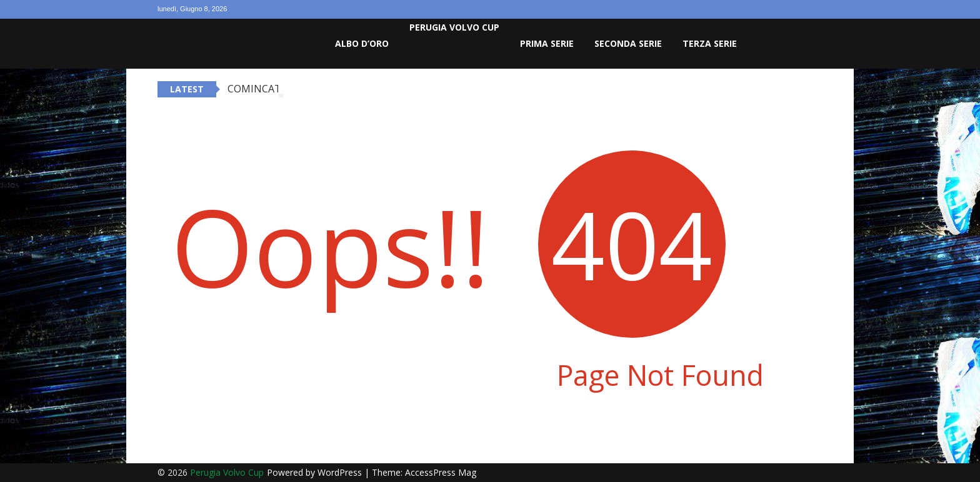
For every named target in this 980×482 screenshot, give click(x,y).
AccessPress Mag (441, 472)
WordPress (341, 472)
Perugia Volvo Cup (454, 27)
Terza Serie (710, 43)
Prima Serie (547, 43)
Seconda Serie (628, 43)
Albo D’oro (362, 43)
